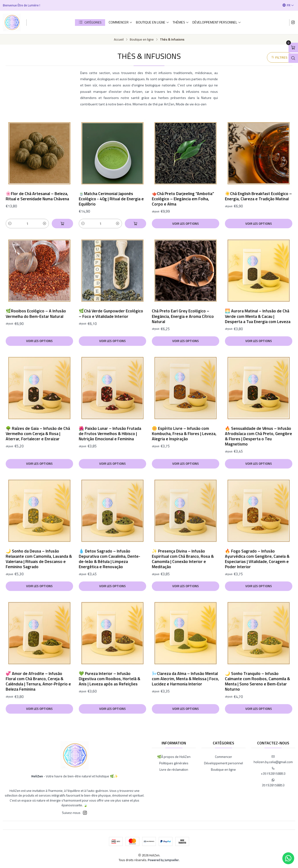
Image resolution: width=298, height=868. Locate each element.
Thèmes (181, 22)
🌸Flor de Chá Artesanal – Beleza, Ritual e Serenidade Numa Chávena (37, 196)
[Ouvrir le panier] (293, 48)
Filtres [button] (279, 57)
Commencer (121, 22)
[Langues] (288, 5)
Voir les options (186, 224)
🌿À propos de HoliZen (174, 757)
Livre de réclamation (174, 769)
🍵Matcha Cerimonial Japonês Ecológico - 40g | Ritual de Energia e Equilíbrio (111, 199)
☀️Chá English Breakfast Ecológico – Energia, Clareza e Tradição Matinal (258, 196)
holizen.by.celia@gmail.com (273, 760)
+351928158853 (273, 771)
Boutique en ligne (153, 22)
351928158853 (273, 783)
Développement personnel (217, 22)
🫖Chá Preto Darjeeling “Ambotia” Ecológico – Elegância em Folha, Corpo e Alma (183, 199)
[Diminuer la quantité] (10, 224)
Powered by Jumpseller (163, 860)
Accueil (119, 40)
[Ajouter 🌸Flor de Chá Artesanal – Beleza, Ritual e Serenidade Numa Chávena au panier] (62, 224)
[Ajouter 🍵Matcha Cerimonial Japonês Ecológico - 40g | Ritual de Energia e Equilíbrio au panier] (135, 224)
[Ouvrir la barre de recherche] (293, 58)
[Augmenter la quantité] (45, 224)
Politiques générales (174, 763)
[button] (90, 23)
